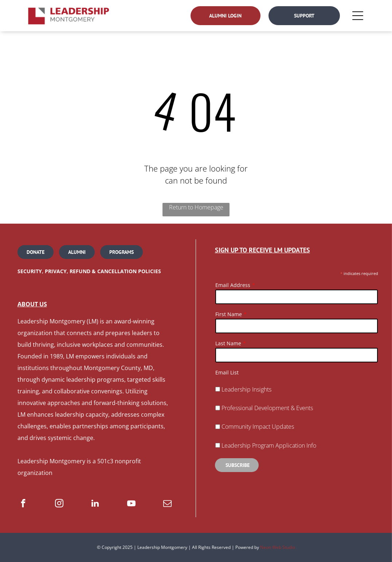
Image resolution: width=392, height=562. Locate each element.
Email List (227, 372)
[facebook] (23, 504)
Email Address (233, 285)
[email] (167, 504)
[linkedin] (95, 504)
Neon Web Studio (278, 547)
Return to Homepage (196, 207)
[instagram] (59, 504)
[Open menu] (358, 16)
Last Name (228, 343)
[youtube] (131, 504)
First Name (229, 314)
